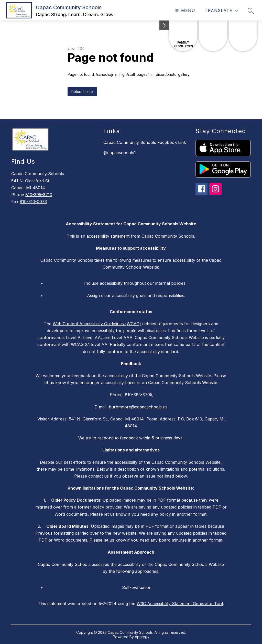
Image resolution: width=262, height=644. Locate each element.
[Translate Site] (221, 11)
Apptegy (142, 637)
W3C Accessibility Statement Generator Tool (180, 604)
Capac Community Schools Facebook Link (145, 142)
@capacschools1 (120, 153)
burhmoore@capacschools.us (138, 407)
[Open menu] (185, 11)
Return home (82, 92)
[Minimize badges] (164, 25)
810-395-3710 (39, 195)
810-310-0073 (33, 202)
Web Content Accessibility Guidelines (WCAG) (97, 324)
